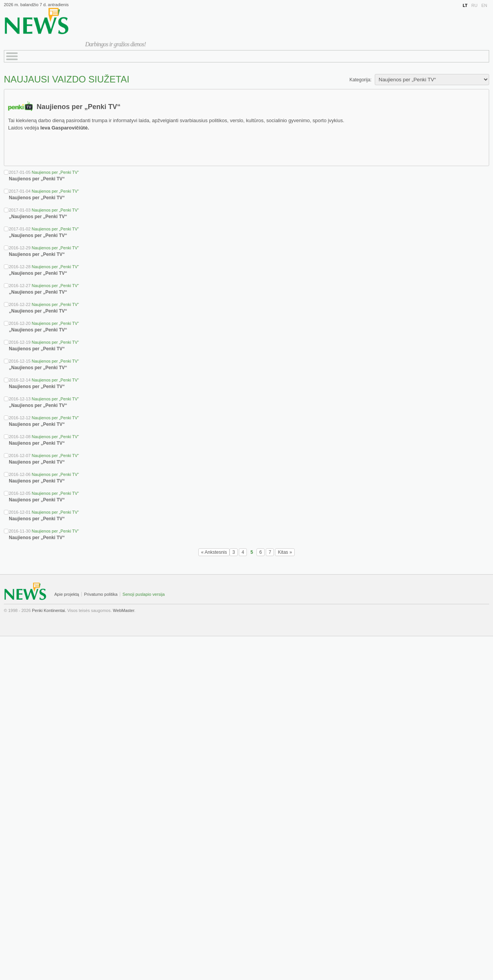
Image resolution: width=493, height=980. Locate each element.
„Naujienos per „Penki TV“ (38, 217)
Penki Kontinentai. (49, 610)
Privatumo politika (101, 594)
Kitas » (285, 552)
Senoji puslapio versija (143, 594)
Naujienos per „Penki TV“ (55, 172)
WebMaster (123, 610)
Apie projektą (67, 594)
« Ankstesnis (214, 552)
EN (484, 5)
